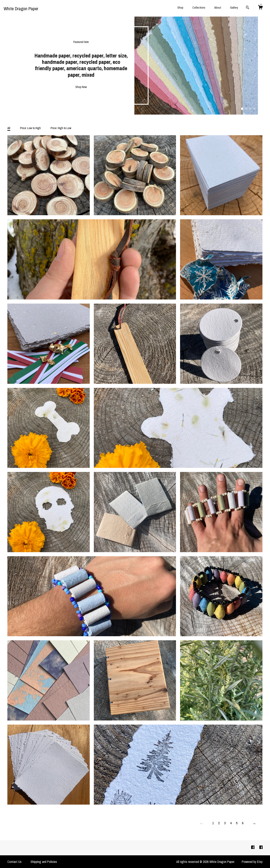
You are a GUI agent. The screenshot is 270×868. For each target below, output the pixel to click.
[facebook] (253, 848)
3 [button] (250, 109)
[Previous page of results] (202, 823)
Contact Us (14, 862)
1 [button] (242, 109)
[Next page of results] (254, 823)
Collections (199, 8)
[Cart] (260, 8)
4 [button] (254, 109)
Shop (180, 8)
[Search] (248, 8)
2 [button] (246, 109)
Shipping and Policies (44, 862)
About (218, 8)
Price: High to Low (61, 128)
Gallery (234, 8)
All (9, 128)
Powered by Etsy (252, 862)
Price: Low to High (30, 128)
